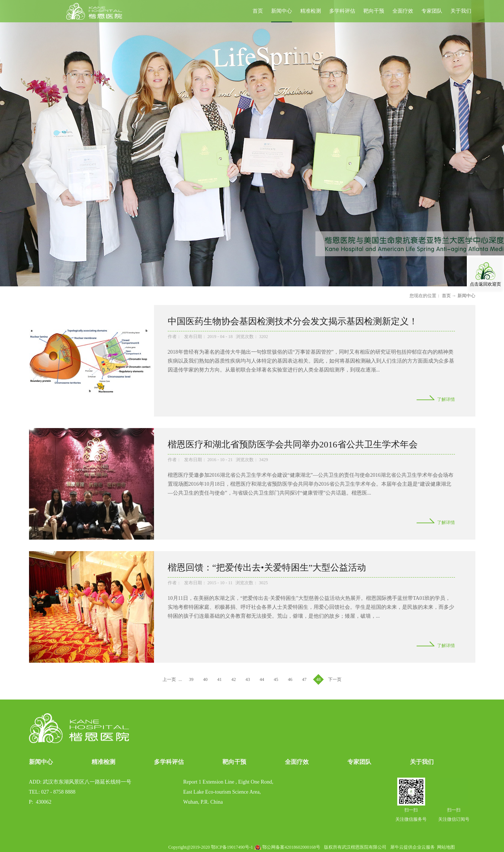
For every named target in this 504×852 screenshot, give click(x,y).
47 (304, 679)
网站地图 (445, 847)
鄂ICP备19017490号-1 (232, 847)
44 (262, 679)
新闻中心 (466, 296)
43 (248, 679)
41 (219, 679)
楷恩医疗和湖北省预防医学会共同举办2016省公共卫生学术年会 (293, 444)
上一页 (169, 679)
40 (205, 679)
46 (290, 679)
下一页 (335, 679)
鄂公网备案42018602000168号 (291, 847)
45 (276, 679)
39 (191, 679)
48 (318, 679)
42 (234, 679)
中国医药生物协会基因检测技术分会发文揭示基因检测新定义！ (293, 321)
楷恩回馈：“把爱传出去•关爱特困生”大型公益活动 (267, 568)
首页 (258, 11)
